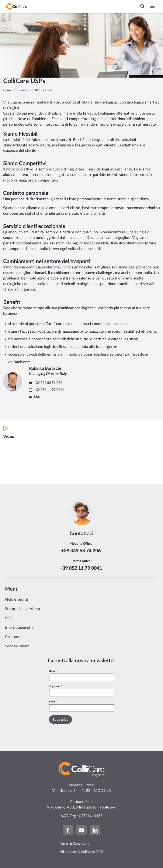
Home (7, 90)
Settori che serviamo (22, 609)
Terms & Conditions (74, 844)
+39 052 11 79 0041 (49, 390)
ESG (9, 618)
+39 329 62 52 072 (48, 383)
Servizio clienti (17, 646)
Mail (37, 397)
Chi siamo (22, 90)
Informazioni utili (19, 628)
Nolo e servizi (17, 600)
